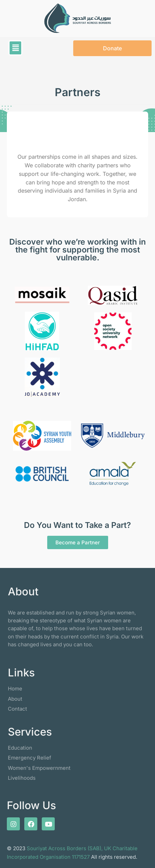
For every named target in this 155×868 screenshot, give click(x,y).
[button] (15, 48)
